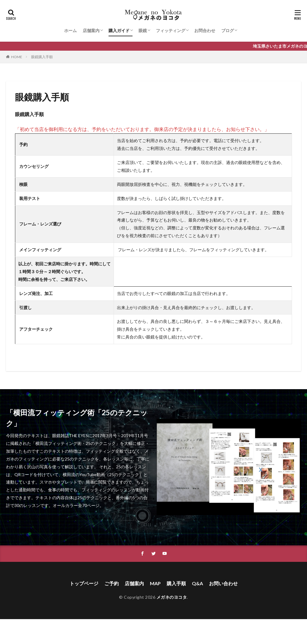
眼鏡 (143, 30)
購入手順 (176, 583)
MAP (155, 583)
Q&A (197, 583)
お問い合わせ (223, 583)
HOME (17, 57)
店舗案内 (91, 30)
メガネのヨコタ (172, 597)
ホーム (70, 30)
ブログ (228, 30)
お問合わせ (205, 30)
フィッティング (171, 30)
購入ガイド (119, 30)
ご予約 (112, 583)
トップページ (84, 583)
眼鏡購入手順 (42, 57)
